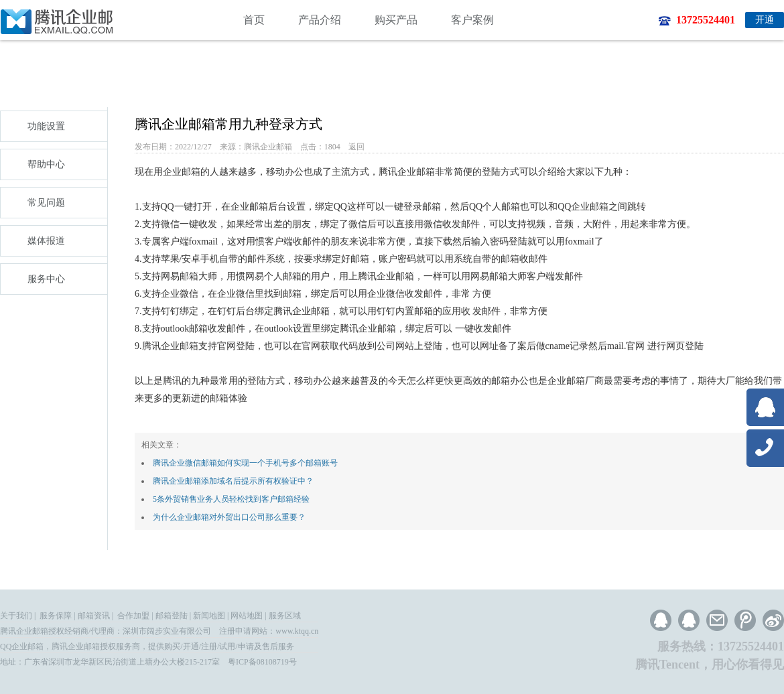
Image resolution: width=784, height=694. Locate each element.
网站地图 (247, 616)
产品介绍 (320, 20)
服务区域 (285, 616)
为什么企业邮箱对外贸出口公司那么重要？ (229, 517)
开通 (765, 20)
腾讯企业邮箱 (24, 631)
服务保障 (56, 616)
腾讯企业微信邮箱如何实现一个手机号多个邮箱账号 (245, 463)
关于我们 (16, 616)
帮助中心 (46, 164)
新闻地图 (209, 616)
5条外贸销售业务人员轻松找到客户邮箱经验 (231, 499)
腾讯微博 (745, 620)
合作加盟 (133, 616)
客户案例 (472, 20)
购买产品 (396, 20)
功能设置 (46, 126)
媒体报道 (46, 241)
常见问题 (46, 203)
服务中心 (46, 279)
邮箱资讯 (94, 616)
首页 (254, 20)
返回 (356, 147)
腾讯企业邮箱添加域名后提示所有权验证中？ (233, 481)
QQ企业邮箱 (22, 646)
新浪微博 (773, 620)
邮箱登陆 (172, 616)
